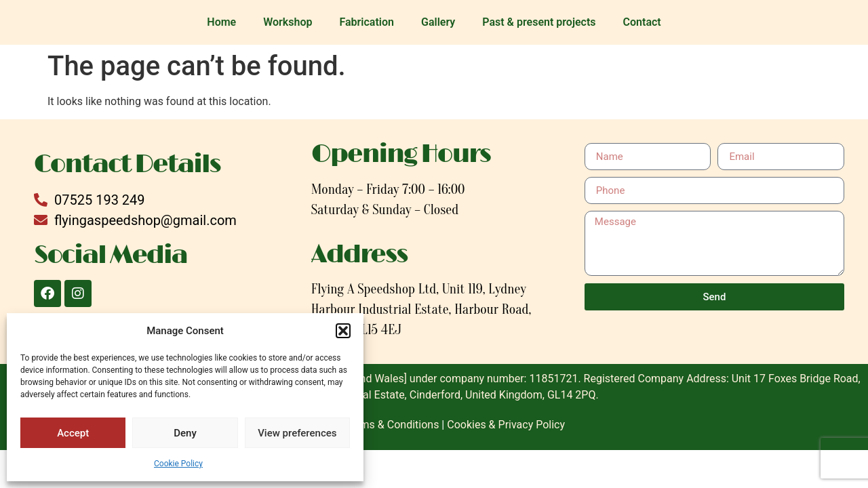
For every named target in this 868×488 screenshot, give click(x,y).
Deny (185, 433)
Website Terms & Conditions (371, 425)
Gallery (438, 22)
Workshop (288, 22)
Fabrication (367, 22)
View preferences (297, 433)
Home (221, 22)
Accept (73, 433)
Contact (642, 22)
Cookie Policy (178, 464)
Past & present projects (539, 22)
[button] (343, 331)
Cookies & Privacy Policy (506, 425)
